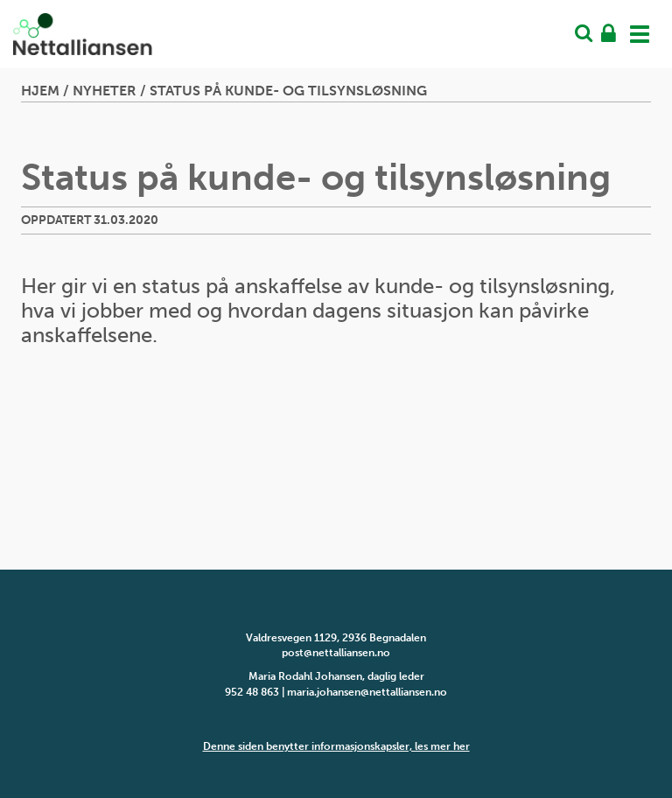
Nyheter (105, 91)
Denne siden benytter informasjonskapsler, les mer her (336, 746)
